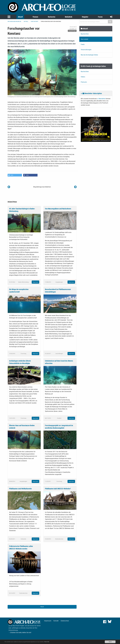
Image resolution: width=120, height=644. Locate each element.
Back (42, 607)
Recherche (52, 17)
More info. (47, 642)
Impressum (48, 621)
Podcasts (84, 82)
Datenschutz (65, 621)
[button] (15, 175)
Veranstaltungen (86, 50)
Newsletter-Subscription (92, 93)
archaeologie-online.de (14, 21)
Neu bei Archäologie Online (89, 55)
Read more (35, 282)
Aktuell (20, 17)
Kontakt (56, 621)
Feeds (83, 44)
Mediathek (69, 17)
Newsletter (102, 99)
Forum (100, 17)
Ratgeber (85, 17)
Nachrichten (85, 34)
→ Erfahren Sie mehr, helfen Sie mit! (20, 633)
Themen (35, 17)
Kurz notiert (35, 21)
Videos (83, 77)
